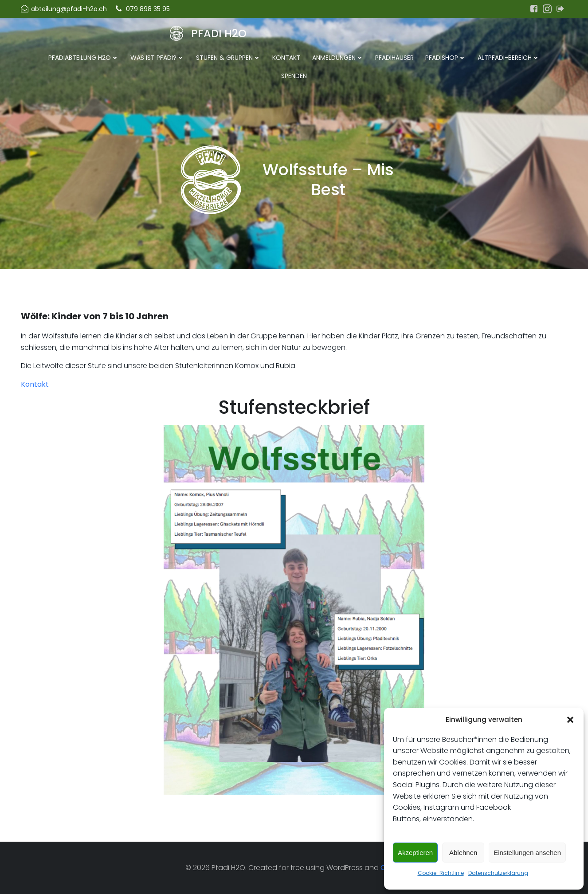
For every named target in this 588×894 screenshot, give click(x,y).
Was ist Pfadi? (157, 58)
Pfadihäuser (394, 58)
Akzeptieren (415, 853)
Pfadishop (446, 58)
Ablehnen (463, 853)
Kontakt (286, 58)
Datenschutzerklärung (498, 873)
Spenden (294, 76)
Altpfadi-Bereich (509, 58)
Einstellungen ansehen (527, 853)
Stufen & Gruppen (228, 58)
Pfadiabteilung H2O (84, 58)
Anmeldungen (338, 58)
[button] (570, 720)
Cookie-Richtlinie (441, 873)
